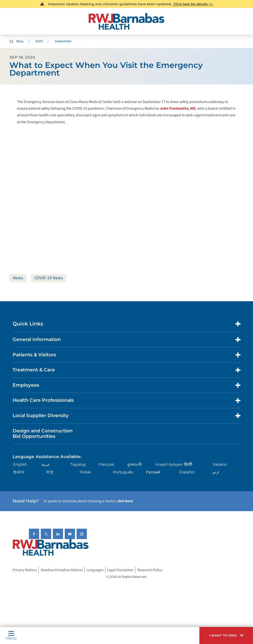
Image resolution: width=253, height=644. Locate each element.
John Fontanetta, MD (178, 108)
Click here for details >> (193, 4)
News (18, 278)
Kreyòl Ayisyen (169, 464)
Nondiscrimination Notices (62, 570)
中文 (50, 472)
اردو (216, 472)
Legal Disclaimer (120, 570)
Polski (85, 472)
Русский (153, 472)
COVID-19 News (49, 278)
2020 (39, 41)
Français (106, 464)
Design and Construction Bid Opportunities (43, 434)
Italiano (220, 464)
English (20, 464)
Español (187, 472)
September (63, 41)
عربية (46, 464)
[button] (226, 635)
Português (123, 472)
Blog (20, 41)
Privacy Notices (25, 570)
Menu (11, 635)
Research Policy (150, 570)
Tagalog (78, 464)
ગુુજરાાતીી (134, 464)
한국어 (19, 472)
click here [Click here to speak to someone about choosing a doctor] (125, 501)
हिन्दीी (188, 464)
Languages (95, 570)
